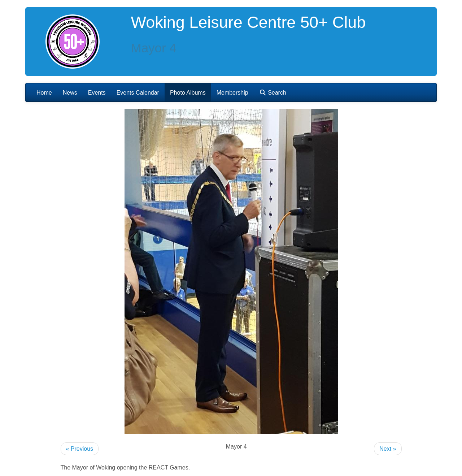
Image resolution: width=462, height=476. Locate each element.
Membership (232, 93)
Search (273, 93)
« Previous (80, 449)
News (70, 93)
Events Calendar (138, 93)
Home (44, 93)
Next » (388, 449)
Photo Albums (188, 93)
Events (97, 93)
